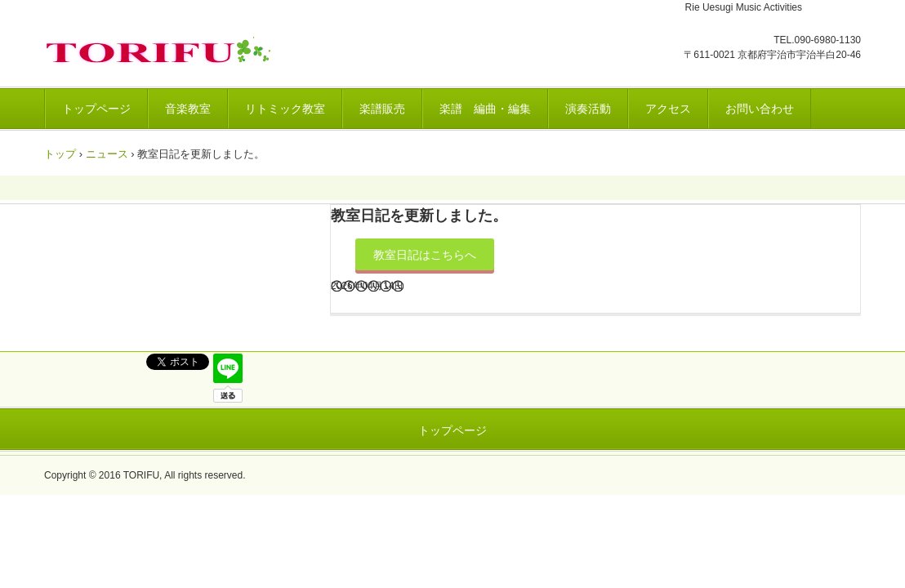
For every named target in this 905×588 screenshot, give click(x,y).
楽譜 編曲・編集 (485, 109)
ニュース (107, 154)
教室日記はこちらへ (425, 255)
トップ (60, 154)
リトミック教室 (285, 109)
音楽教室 (188, 109)
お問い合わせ (760, 109)
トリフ (162, 51)
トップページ (96, 109)
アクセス (668, 109)
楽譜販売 (382, 109)
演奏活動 (588, 109)
